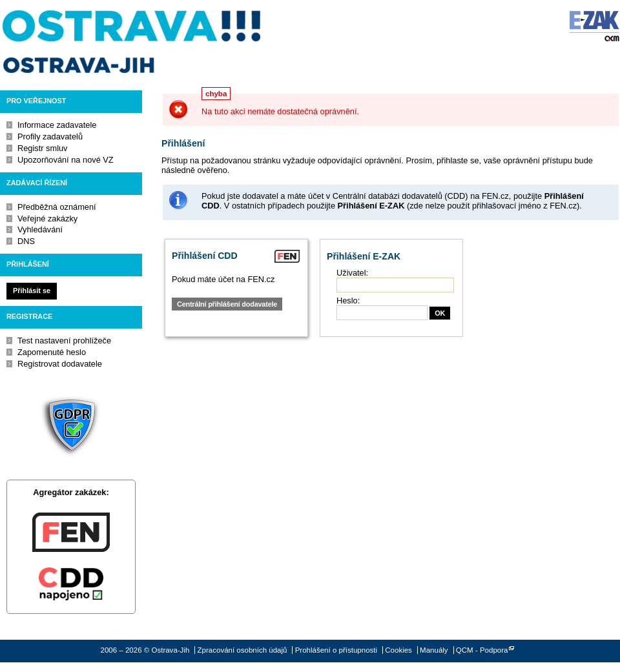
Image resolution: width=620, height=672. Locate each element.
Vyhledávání (40, 229)
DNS (26, 241)
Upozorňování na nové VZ (66, 160)
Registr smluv (43, 148)
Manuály (434, 650)
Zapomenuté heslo (52, 352)
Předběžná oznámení (57, 207)
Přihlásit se (32, 290)
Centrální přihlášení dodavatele (227, 304)
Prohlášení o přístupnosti (336, 650)
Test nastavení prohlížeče (64, 341)
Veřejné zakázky (47, 219)
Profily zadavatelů (50, 137)
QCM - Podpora (482, 650)
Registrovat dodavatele (60, 364)
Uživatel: (352, 273)
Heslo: (348, 300)
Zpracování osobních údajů (243, 650)
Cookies (398, 650)
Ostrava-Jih (132, 42)
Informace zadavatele (57, 125)
